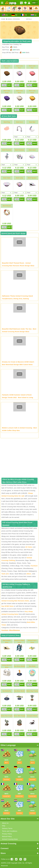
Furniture (34, 566)
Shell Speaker (32, 178)
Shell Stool (32, 150)
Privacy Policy (7, 834)
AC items (29, 547)
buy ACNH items (7, 606)
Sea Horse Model (19, 666)
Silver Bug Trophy (32, 691)
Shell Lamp (19, 178)
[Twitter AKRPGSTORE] (16, 859)
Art (8, 574)
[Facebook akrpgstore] (12, 859)
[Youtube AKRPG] (21, 859)
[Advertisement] (19, 459)
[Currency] (35, 3)
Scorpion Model (32, 716)
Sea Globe (32, 666)
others (29, 574)
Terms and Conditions (10, 831)
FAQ (4, 826)
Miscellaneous (15, 630)
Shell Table (7, 178)
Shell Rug (7, 122)
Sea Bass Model (19, 691)
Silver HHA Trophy (19, 716)
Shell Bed (32, 122)
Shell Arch (19, 122)
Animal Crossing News (10, 839)
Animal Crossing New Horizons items (15, 601)
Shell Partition (19, 150)
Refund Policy (7, 836)
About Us (5, 823)
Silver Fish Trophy (7, 716)
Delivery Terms (7, 828)
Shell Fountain (7, 150)
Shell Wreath (7, 206)
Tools (3, 574)
